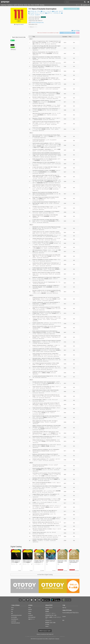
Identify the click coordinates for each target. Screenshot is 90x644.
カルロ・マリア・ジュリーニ (47, 146)
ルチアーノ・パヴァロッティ (54, 13)
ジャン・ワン (40, 512)
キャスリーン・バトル (53, 83)
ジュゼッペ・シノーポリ (53, 474)
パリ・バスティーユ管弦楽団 (47, 136)
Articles (26, 5)
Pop (12, 611)
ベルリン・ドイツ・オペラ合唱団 (50, 251)
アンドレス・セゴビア (53, 465)
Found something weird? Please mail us (70, 613)
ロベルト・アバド (57, 181)
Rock (12, 609)
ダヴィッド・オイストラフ (48, 360)
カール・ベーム (41, 102)
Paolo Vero (45, 183)
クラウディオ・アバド (35, 11)
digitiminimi (52, 639)
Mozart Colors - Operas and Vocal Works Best (74, 562)
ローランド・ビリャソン (55, 506)
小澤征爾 (48, 373)
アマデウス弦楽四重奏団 (47, 53)
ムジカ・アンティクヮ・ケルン (40, 208)
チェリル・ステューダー (45, 479)
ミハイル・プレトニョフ (53, 400)
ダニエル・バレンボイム (55, 66)
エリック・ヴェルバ (38, 460)
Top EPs (15, 5)
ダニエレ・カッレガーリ (54, 507)
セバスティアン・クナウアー (51, 228)
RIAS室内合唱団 (42, 172)
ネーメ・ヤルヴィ (44, 248)
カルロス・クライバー (53, 279)
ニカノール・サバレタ (51, 532)
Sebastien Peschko (45, 451)
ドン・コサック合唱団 (56, 149)
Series (30, 608)
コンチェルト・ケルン (51, 396)
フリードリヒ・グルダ (37, 213)
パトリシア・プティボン (41, 396)
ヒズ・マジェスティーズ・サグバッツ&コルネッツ (44, 188)
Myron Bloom (41, 66)
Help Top (64, 608)
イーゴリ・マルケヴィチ (38, 334)
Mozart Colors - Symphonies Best (62, 562)
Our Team (47, 624)
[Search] (85, 2)
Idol (12, 613)
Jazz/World (14, 621)
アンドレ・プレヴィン (50, 413)
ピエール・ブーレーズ (47, 110)
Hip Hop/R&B (14, 617)
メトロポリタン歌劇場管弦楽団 (48, 383)
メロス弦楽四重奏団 (45, 328)
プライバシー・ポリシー (50, 613)
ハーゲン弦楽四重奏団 (45, 216)
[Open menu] (84, 5)
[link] (72, 9)
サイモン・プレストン (45, 422)
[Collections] (77, 5)
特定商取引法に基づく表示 (51, 615)
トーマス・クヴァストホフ (51, 427)
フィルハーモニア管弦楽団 (45, 84)
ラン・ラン (58, 282)
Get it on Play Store (56, 600)
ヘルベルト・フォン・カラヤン (52, 129)
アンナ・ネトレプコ (45, 355)
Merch (33, 5)
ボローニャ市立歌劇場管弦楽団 (47, 181)
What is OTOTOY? (49, 608)
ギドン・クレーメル (40, 274)
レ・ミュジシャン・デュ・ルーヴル (48, 342)
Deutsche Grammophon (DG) (37, 23)
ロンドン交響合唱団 (42, 293)
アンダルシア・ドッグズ (52, 502)
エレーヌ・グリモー (49, 203)
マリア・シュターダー (56, 468)
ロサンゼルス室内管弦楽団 (49, 221)
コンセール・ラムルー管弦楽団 (53, 332)
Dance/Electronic (15, 619)
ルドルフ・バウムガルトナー (54, 79)
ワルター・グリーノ (45, 145)
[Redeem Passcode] (88, 2)
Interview (30, 609)
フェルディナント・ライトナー (37, 13)
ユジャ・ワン (53, 514)
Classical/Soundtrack (16, 623)
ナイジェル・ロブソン (40, 186)
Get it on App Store (46, 600)
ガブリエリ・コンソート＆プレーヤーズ (52, 323)
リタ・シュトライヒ (48, 491)
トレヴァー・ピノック (44, 406)
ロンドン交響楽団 (56, 94)
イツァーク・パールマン (41, 391)
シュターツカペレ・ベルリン (39, 487)
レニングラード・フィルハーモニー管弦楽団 (51, 350)
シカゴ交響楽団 (39, 199)
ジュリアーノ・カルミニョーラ (45, 123)
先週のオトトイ (31, 619)
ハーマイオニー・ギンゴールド (39, 564)
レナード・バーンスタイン (40, 98)
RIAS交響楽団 (52, 170)
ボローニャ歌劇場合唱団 (38, 183)
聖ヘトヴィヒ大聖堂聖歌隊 (51, 172)
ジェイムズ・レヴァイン (51, 304)
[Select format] (48, 33)
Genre (13, 605)
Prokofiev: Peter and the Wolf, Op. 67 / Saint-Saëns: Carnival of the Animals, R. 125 (39, 563)
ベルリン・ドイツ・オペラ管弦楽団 (41, 474)
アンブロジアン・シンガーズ (46, 94)
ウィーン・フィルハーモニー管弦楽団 (50, 71)
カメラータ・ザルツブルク (49, 58)
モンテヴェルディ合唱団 (47, 189)
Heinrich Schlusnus (37, 451)
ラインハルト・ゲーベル (52, 208)
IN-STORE (37, 5)
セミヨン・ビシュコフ (56, 309)
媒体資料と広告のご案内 (50, 623)
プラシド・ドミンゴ (37, 145)
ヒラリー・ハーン (40, 221)
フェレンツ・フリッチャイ (48, 470)
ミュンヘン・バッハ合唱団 (40, 434)
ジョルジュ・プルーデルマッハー (53, 337)
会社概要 (47, 609)
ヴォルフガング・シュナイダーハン (50, 456)
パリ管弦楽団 (47, 66)
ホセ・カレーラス (54, 128)
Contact (64, 616)
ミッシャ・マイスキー (40, 309)
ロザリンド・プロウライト (55, 143)
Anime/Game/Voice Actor (16, 615)
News (29, 5)
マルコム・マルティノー (44, 496)
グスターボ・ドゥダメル (39, 157)
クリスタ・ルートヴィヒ (41, 292)
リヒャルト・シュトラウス (51, 487)
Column (30, 611)
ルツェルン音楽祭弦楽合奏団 (42, 79)
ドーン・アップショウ (42, 502)
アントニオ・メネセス (45, 318)
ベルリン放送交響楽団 (38, 115)
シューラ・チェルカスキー (51, 140)
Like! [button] (13, 47)
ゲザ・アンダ (40, 58)
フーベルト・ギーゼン (42, 524)
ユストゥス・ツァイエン (43, 107)
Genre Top (4, 5)
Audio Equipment (32, 617)
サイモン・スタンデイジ (49, 404)
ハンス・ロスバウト (50, 441)
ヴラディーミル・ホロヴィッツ (42, 233)
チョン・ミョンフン (47, 11)
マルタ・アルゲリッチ (44, 63)
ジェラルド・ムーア (50, 164)
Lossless (43, 17)
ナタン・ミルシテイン (42, 337)
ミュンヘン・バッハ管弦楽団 (49, 433)
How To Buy (76, 31)
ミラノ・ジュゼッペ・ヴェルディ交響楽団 (47, 506)
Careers (47, 626)
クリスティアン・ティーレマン (51, 428)
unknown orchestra (38, 120)
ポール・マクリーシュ (37, 324)
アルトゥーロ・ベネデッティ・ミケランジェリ (42, 89)
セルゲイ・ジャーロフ (37, 151)
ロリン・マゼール (47, 115)
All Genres (17, 605)
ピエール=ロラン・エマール (44, 49)
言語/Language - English (45, 631)
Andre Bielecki (48, 149)
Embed (13, 49)
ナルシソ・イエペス (57, 529)
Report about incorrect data (19, 37)
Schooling (42, 5)
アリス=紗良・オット (41, 364)
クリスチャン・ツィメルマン (44, 541)
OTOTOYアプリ (48, 621)
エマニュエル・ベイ (41, 236)
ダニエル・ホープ (58, 11)
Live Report (31, 615)
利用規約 (47, 611)
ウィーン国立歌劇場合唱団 (50, 102)
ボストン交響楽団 (42, 373)
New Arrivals (20, 5)
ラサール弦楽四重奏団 (48, 287)
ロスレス (31, 27)
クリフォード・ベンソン (39, 347)
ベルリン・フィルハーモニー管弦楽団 (52, 177)
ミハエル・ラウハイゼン (39, 240)
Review (30, 613)
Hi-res (12, 608)
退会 (63, 620)
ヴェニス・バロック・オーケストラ (49, 264)
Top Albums (10, 5)
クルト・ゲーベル (38, 492)
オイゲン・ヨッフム (39, 251)
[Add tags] (36, 27)
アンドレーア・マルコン (45, 124)
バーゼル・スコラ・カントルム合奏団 (47, 519)
